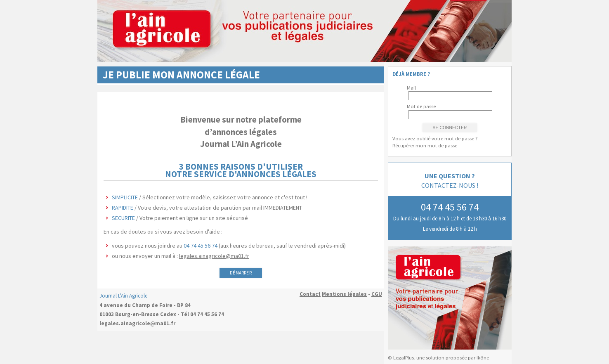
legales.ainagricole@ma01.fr (214, 256)
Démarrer (241, 273)
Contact (310, 294)
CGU (377, 294)
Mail (411, 88)
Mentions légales (344, 294)
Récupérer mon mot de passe (425, 145)
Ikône (483, 358)
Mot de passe (421, 106)
